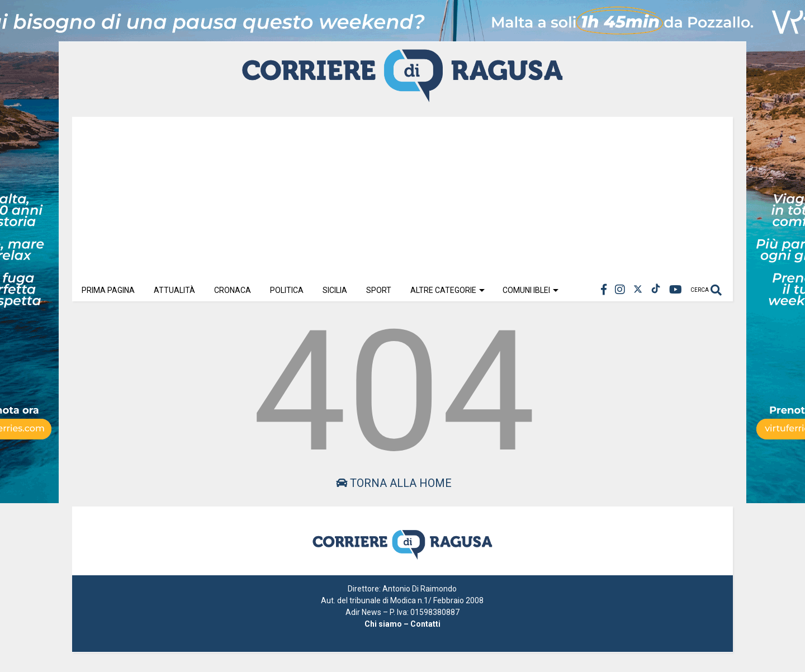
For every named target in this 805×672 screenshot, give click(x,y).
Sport (379, 290)
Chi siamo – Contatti (402, 624)
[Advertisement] (402, 195)
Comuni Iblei (531, 290)
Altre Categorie (448, 290)
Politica (287, 290)
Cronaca (233, 290)
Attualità (174, 290)
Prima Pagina (108, 290)
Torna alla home (394, 483)
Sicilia (335, 290)
